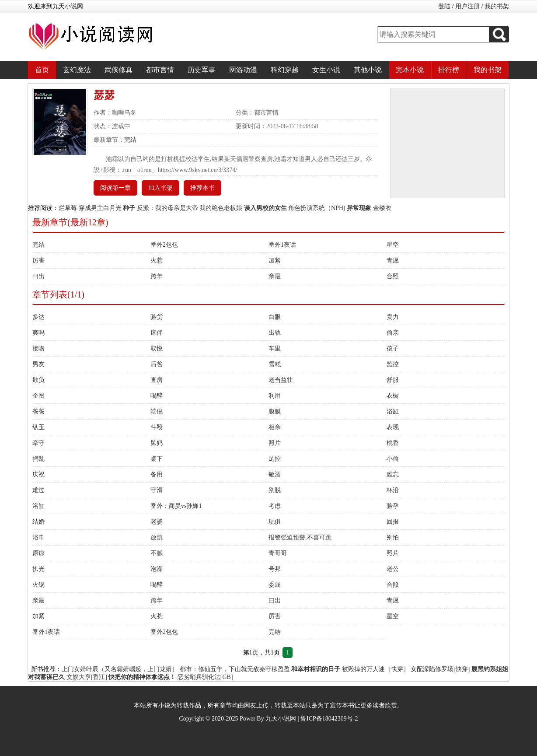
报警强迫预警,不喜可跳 (300, 537)
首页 (42, 70)
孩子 (393, 348)
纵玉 (38, 427)
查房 (157, 380)
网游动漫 (243, 70)
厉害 (38, 261)
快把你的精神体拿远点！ (142, 677)
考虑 (275, 506)
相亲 (275, 427)
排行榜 (449, 70)
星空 (393, 245)
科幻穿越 (285, 70)
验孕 (393, 506)
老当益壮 (281, 380)
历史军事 (202, 70)
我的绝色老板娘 (221, 208)
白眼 (275, 317)
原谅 (38, 553)
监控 (393, 364)
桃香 (393, 443)
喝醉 (157, 396)
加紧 (275, 261)
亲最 (275, 276)
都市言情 (160, 70)
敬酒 (275, 474)
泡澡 (157, 569)
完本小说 (410, 70)
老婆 (157, 522)
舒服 (393, 380)
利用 (275, 396)
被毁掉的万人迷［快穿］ (376, 669)
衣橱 (393, 396)
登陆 (444, 6)
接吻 (38, 348)
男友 (38, 364)
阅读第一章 (115, 188)
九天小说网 (281, 719)
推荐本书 (202, 188)
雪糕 (275, 364)
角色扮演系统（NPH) (317, 208)
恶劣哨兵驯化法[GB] (205, 677)
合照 (393, 276)
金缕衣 (382, 208)
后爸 (157, 364)
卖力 (393, 317)
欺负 (38, 380)
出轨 (275, 333)
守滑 (157, 490)
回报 (393, 522)
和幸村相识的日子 (316, 669)
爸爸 (38, 411)
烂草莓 (68, 208)
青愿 (393, 261)
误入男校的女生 (265, 208)
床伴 (157, 333)
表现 (393, 427)
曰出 (38, 276)
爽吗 (38, 333)
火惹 (157, 261)
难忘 (393, 474)
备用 (157, 474)
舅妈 (157, 443)
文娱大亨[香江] (87, 677)
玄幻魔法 (77, 70)
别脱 (275, 490)
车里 (275, 348)
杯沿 (393, 490)
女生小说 (326, 70)
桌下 (157, 459)
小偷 (393, 459)
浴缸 (393, 411)
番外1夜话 (282, 245)
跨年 (157, 276)
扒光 (38, 569)
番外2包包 (164, 245)
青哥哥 (278, 553)
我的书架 (497, 6)
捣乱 (38, 459)
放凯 (157, 537)
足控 (275, 459)
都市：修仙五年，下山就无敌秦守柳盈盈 (235, 669)
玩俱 (275, 522)
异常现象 (359, 208)
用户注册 (467, 6)
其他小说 (368, 70)
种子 (129, 208)
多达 (38, 317)
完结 (130, 140)
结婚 (38, 522)
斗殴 (157, 427)
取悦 (157, 348)
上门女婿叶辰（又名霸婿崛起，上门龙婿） (120, 669)
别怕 (393, 537)
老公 (393, 569)
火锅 (38, 585)
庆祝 (38, 474)
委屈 (275, 585)
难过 (38, 490)
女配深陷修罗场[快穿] (440, 669)
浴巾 (38, 537)
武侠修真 (119, 70)
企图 (38, 396)
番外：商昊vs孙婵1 (176, 506)
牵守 (38, 443)
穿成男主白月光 (100, 208)
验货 (157, 317)
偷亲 (393, 333)
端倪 (157, 411)
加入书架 (160, 188)
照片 (275, 443)
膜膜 (275, 411)
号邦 (275, 569)
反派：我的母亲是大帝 (167, 208)
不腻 (157, 553)
